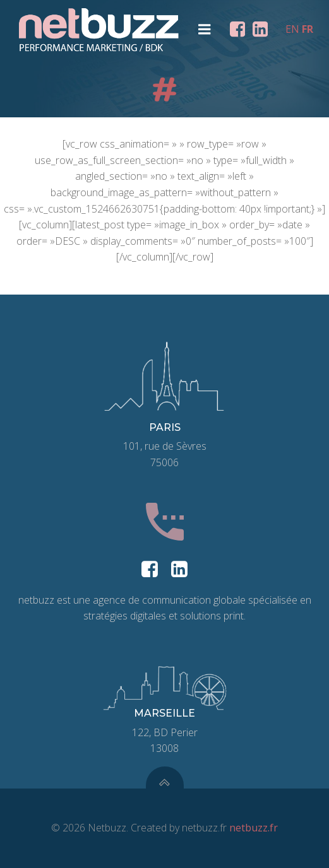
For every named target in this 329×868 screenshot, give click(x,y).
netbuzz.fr (254, 828)
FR (308, 29)
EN (292, 29)
